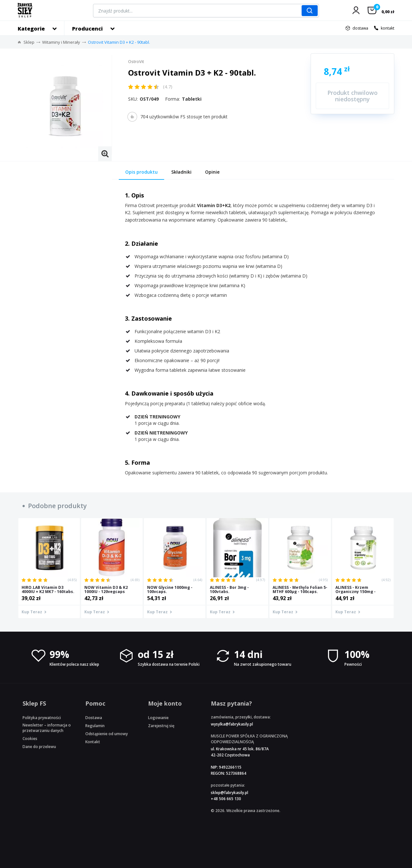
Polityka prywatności (42, 718)
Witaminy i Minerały (61, 42)
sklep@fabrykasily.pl (229, 793)
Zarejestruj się (161, 726)
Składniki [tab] (181, 172)
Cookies (30, 739)
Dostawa (94, 718)
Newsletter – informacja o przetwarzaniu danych (47, 728)
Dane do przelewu (39, 747)
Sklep (29, 42)
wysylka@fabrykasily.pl (232, 724)
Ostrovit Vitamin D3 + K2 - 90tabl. (119, 42)
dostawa (360, 28)
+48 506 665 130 (226, 799)
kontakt (388, 28)
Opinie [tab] (212, 172)
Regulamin (95, 726)
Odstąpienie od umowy (107, 734)
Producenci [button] (87, 29)
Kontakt (93, 742)
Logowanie (158, 718)
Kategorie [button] (31, 29)
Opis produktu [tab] (141, 172)
